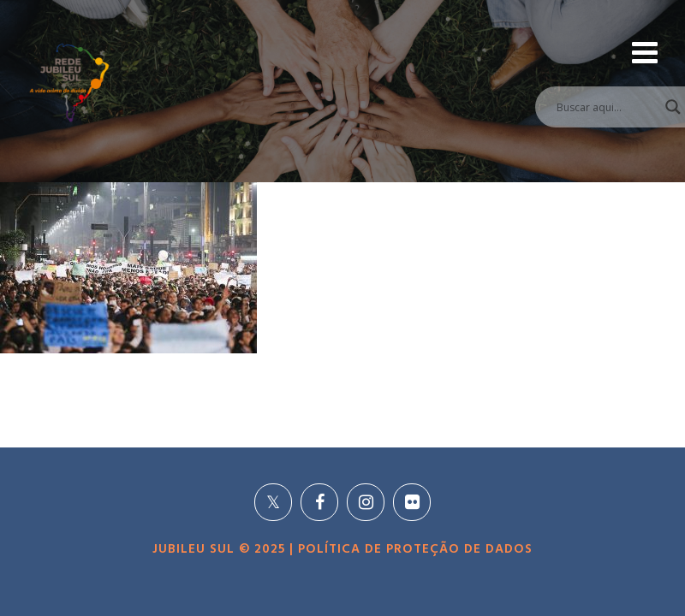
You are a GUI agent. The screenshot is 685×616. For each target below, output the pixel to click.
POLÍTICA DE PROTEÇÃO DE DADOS (413, 549)
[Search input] (600, 107)
